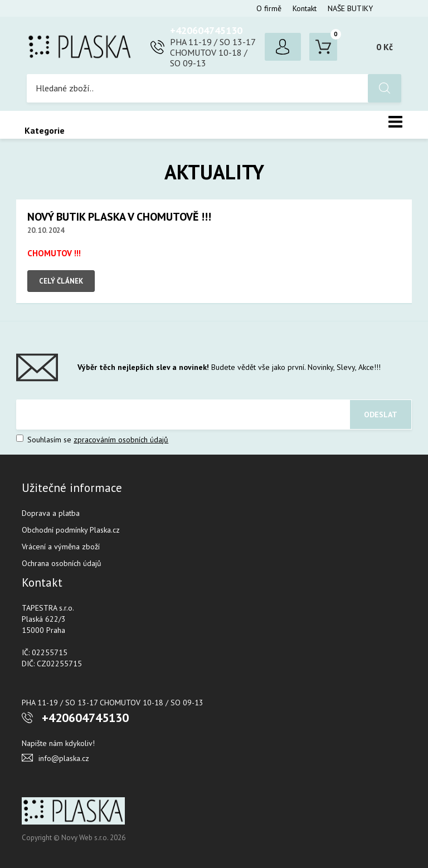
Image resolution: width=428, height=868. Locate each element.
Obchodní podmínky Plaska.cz (71, 530)
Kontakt (305, 8)
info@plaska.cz (64, 758)
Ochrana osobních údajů (62, 563)
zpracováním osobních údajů (121, 440)
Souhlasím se (92, 440)
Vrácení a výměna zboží (61, 547)
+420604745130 (206, 30)
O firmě (269, 8)
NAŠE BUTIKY (350, 8)
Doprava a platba (51, 513)
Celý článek (61, 281)
